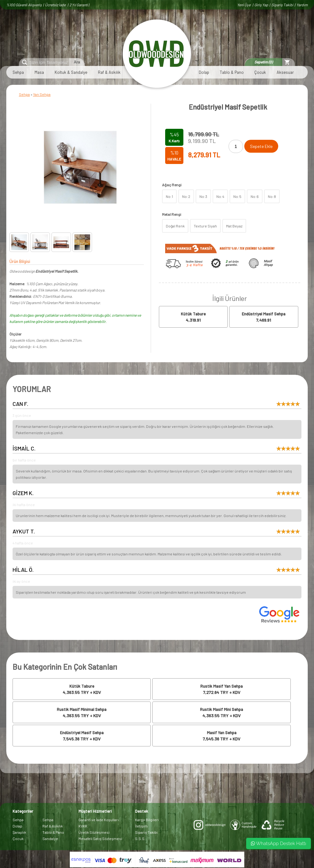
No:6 (255, 196)
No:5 (237, 196)
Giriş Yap (261, 5)
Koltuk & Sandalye (71, 72)
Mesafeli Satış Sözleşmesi (100, 838)
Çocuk (260, 72)
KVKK (83, 826)
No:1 (169, 196)
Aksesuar (285, 72)
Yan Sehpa (42, 94)
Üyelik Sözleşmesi (94, 832)
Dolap (204, 72)
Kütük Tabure (193, 314)
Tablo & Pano (232, 72)
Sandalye (50, 838)
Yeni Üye (244, 5)
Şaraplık (19, 832)
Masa (39, 72)
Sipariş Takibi (282, 5)
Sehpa (18, 72)
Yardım (302, 5)
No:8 (272, 196)
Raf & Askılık (109, 72)
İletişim (141, 826)
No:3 (203, 196)
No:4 (220, 196)
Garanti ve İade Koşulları (99, 820)
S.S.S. (140, 838)
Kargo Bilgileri (147, 820)
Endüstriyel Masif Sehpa (264, 314)
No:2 (186, 196)
